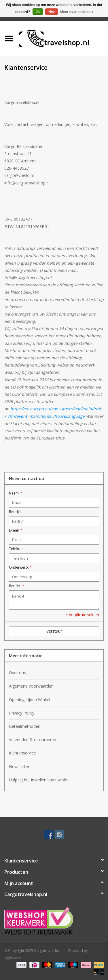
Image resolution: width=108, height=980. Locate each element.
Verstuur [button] (54, 631)
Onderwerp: (20, 567)
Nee (52, 12)
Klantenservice (22, 753)
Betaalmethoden (25, 726)
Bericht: (17, 586)
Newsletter (19, 766)
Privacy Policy (22, 713)
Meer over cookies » (77, 12)
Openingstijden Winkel (30, 700)
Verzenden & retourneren (33, 740)
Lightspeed (13, 958)
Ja (38, 12)
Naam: (16, 493)
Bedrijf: (15, 512)
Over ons (17, 673)
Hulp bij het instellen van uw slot (39, 780)
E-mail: (16, 530)
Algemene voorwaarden (31, 686)
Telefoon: (17, 549)
